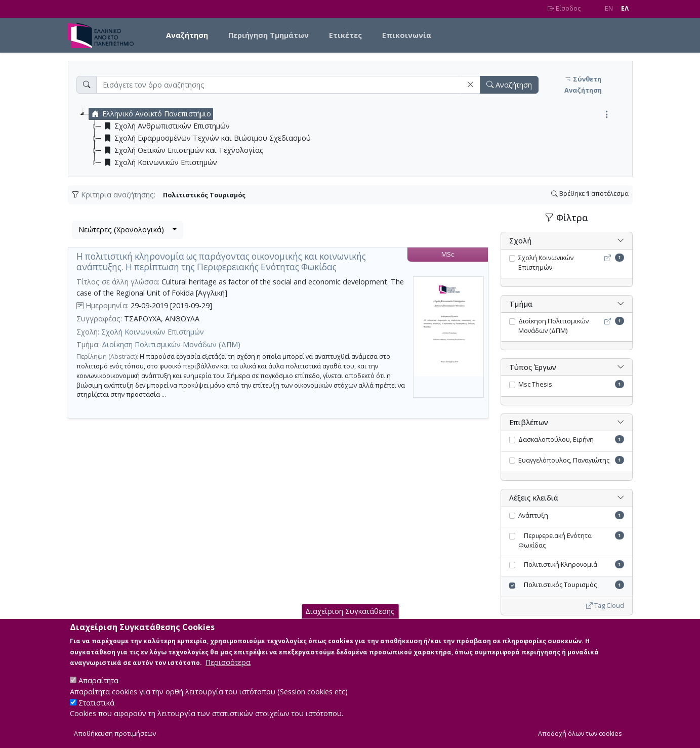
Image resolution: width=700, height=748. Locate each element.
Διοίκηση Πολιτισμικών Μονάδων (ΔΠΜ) (171, 344)
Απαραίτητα (98, 689)
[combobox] (128, 230)
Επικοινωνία (407, 35)
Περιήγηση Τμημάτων (269, 35)
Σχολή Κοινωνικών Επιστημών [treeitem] (159, 162)
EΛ (625, 8)
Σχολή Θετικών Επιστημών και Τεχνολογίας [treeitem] (182, 150)
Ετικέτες (345, 35)
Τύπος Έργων (533, 367)
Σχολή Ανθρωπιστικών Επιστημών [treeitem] (166, 126)
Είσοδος (564, 8)
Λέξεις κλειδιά (534, 498)
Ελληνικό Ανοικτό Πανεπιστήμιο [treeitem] (150, 114)
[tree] (354, 138)
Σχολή (520, 241)
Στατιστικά (96, 711)
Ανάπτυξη (533, 515)
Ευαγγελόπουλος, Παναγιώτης (564, 460)
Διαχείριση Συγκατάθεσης (350, 620)
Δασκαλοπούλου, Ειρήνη (556, 440)
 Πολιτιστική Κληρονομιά (558, 565)
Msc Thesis (535, 384)
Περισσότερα (228, 671)
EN (609, 8)
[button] (470, 85)
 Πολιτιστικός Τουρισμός (558, 585)
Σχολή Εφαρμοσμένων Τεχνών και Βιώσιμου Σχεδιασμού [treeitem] (206, 138)
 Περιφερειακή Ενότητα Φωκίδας (555, 541)
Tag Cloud (605, 606)
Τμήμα (521, 304)
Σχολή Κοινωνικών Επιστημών (153, 332)
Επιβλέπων (529, 422)
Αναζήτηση (187, 35)
